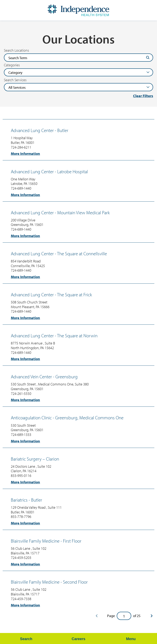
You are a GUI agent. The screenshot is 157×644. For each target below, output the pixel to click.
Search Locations (16, 50)
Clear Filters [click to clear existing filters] (143, 96)
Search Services (15, 80)
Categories (12, 65)
